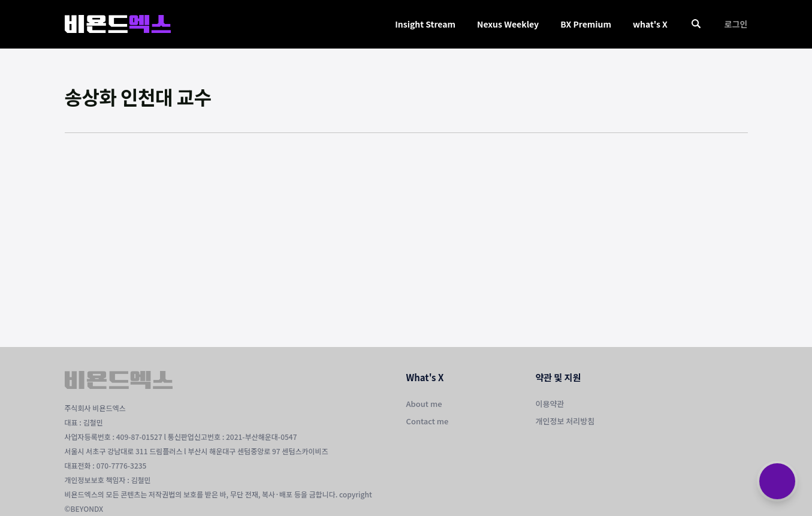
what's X (650, 24)
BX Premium (586, 24)
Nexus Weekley (508, 24)
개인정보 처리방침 (565, 421)
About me (424, 404)
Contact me (428, 421)
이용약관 (550, 404)
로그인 (736, 24)
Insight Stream (425, 24)
